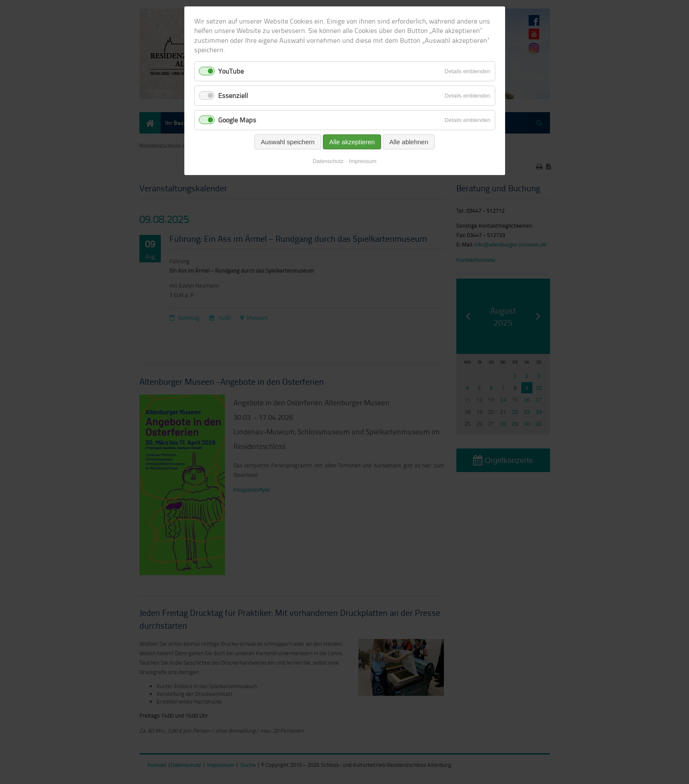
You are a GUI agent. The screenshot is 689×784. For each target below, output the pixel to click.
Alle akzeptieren (352, 142)
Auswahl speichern (288, 142)
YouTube (231, 71)
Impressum (363, 161)
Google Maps (237, 120)
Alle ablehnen (409, 142)
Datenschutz (328, 161)
